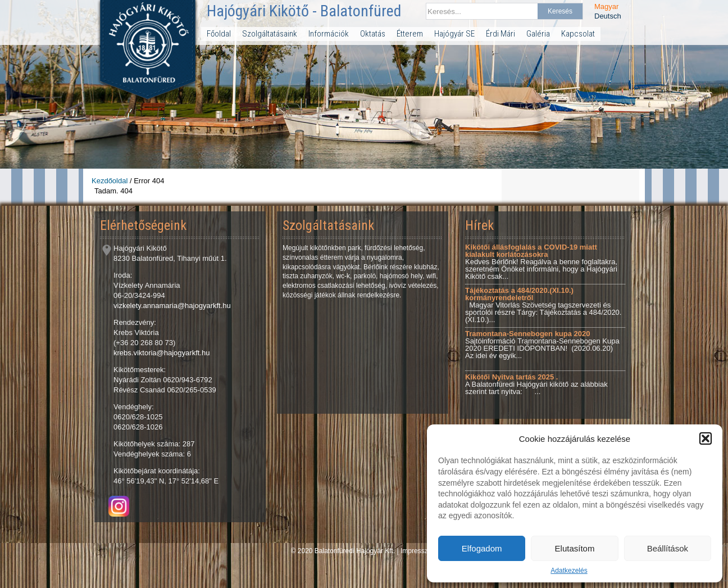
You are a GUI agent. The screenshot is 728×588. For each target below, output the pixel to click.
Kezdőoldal (110, 181)
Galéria (538, 34)
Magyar (606, 6)
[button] (706, 438)
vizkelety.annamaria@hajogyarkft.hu (172, 306)
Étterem (410, 34)
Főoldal (219, 34)
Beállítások (668, 548)
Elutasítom (575, 548)
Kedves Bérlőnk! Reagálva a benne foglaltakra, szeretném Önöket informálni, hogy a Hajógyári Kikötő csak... (541, 262)
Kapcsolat (578, 34)
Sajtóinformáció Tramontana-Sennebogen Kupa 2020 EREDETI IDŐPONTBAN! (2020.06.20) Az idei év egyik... (542, 345)
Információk (329, 34)
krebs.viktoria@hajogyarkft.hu (161, 353)
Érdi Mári (501, 34)
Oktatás (373, 34)
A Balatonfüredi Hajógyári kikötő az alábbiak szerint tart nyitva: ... (536, 384)
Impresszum (419, 551)
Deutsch (608, 16)
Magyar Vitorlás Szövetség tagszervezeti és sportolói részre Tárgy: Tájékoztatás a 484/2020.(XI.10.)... (543, 305)
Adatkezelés (569, 571)
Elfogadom (482, 548)
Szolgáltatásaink (270, 34)
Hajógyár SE (454, 34)
